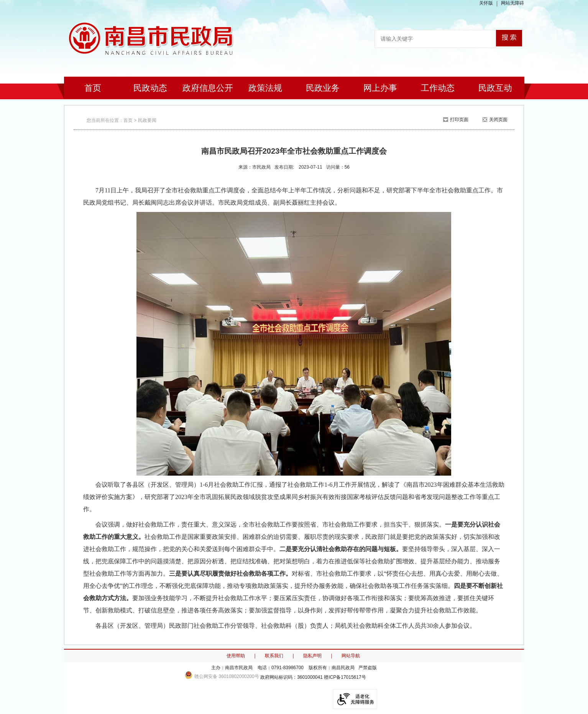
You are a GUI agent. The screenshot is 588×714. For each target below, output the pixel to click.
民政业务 (323, 88)
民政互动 (495, 88)
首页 (93, 88)
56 (347, 167)
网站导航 (351, 656)
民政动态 (150, 88)
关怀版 (486, 3)
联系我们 (274, 656)
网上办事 (380, 88)
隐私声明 (312, 656)
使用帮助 (236, 656)
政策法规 (265, 88)
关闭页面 (498, 120)
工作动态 (438, 88)
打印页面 (459, 120)
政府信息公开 (208, 88)
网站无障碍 (512, 3)
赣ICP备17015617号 (345, 677)
